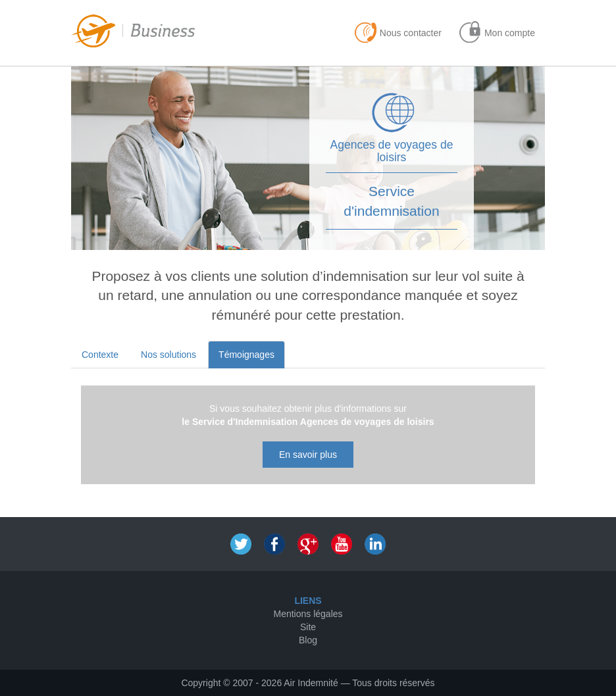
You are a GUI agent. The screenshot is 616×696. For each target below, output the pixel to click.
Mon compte (510, 33)
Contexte (100, 355)
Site (308, 627)
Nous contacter (411, 33)
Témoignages (246, 355)
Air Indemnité (311, 683)
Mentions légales (308, 614)
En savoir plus (308, 455)
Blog (308, 640)
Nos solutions (168, 355)
